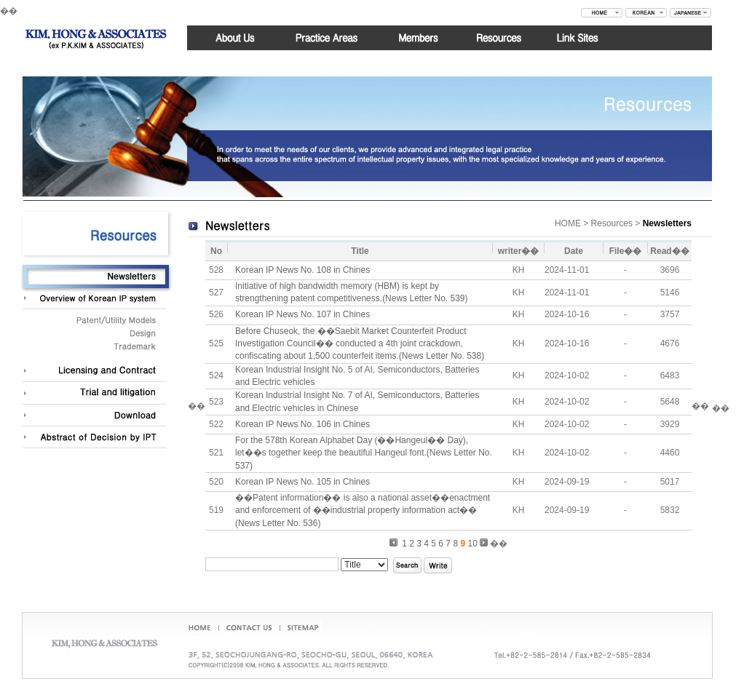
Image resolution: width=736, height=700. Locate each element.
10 (472, 544)
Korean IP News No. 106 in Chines (302, 424)
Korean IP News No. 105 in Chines (302, 482)
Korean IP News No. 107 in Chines (302, 314)
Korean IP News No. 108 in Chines (302, 270)
